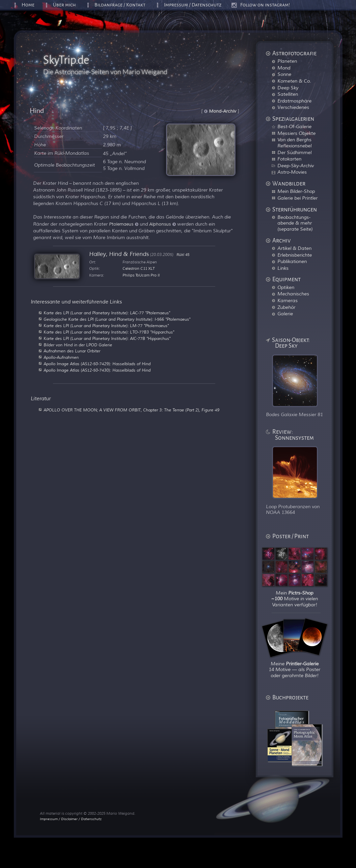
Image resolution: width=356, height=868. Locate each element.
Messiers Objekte (296, 133)
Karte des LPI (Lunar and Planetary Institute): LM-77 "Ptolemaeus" (106, 326)
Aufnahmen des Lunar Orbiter (72, 351)
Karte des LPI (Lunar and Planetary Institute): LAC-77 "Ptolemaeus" (107, 313)
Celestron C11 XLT (139, 268)
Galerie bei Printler (297, 198)
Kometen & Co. (294, 81)
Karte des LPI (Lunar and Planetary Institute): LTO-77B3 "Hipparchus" (109, 332)
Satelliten (288, 94)
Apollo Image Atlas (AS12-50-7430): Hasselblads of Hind (97, 370)
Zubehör (286, 307)
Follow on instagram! (265, 5)
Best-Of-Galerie (294, 126)
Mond (284, 68)
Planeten (287, 61)
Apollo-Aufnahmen (61, 357)
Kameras (287, 300)
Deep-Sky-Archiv (296, 166)
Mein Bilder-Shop (296, 191)
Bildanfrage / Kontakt (120, 5)
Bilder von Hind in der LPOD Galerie (78, 345)
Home (28, 5)
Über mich (64, 5)
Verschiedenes (293, 107)
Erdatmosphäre (294, 101)
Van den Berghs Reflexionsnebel (294, 143)
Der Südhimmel (294, 152)
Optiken (286, 287)
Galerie (285, 314)
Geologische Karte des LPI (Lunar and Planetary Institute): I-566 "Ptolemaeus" (117, 319)
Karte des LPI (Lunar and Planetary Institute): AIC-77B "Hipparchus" (107, 339)
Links (283, 268)
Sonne (284, 74)
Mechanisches (293, 294)
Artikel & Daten (294, 248)
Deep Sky (288, 88)
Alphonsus (162, 224)
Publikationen (292, 261)
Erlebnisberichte (295, 255)
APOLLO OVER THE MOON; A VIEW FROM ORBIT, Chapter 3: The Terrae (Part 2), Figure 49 (131, 410)
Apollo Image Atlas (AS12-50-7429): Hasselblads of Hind (97, 364)
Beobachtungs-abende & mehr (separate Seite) (295, 223)
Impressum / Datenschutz (193, 5)
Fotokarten (289, 159)
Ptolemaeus (124, 224)
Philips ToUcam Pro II (141, 275)
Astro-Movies (292, 172)
